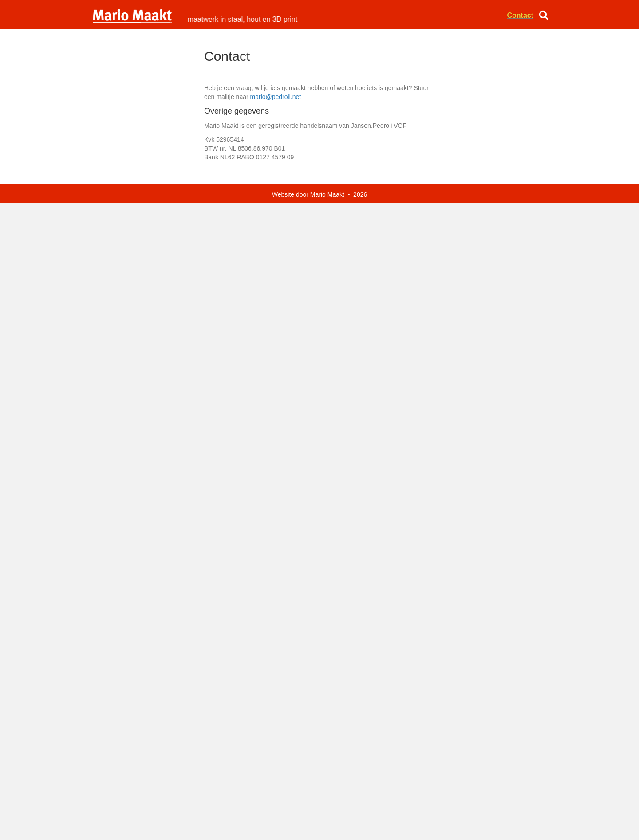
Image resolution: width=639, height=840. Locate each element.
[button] (546, 15)
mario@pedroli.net (276, 97)
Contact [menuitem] (520, 16)
